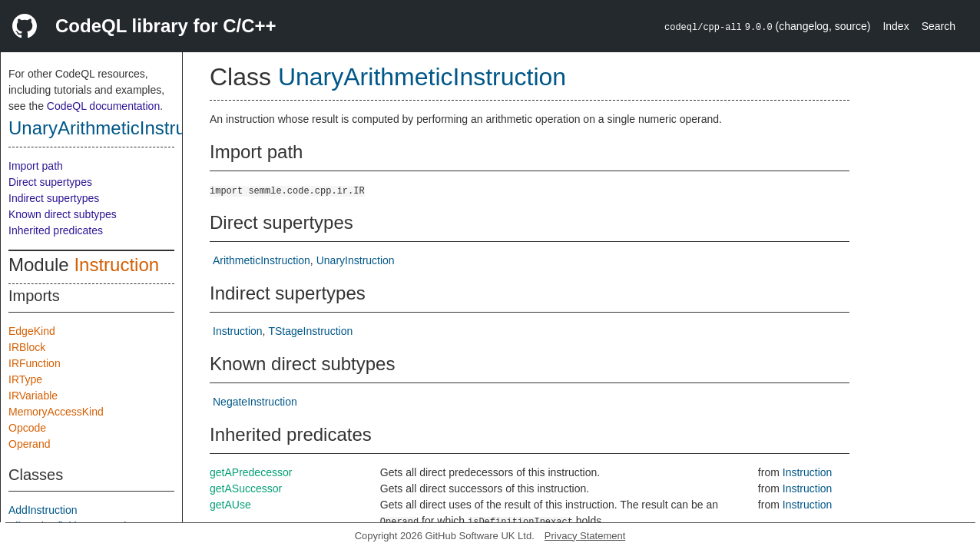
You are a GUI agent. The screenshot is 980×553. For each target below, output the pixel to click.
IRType (25, 379)
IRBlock (27, 347)
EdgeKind (32, 331)
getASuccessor (246, 488)
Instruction (116, 265)
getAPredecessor (251, 472)
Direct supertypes (50, 182)
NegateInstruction (255, 402)
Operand (29, 444)
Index (896, 26)
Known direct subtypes (63, 214)
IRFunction (35, 363)
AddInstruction (43, 510)
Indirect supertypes (54, 198)
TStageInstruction (310, 331)
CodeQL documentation (103, 106)
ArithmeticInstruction (262, 260)
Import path (36, 166)
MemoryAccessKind (56, 412)
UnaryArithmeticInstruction (116, 128)
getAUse (230, 505)
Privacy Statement (585, 536)
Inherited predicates (56, 230)
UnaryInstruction (356, 260)
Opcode (27, 428)
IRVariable (33, 396)
